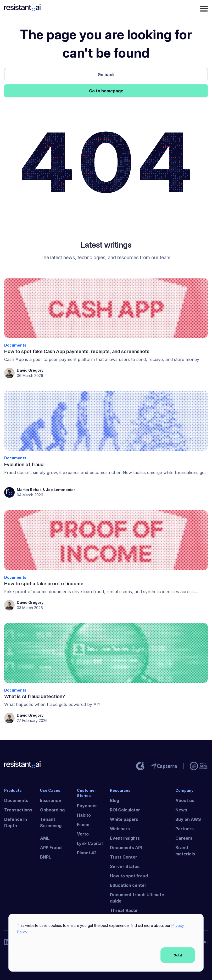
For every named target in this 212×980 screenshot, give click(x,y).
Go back (106, 75)
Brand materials (185, 851)
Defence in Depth (16, 822)
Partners (185, 829)
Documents (16, 800)
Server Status (125, 866)
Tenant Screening (51, 822)
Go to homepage (106, 91)
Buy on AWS (188, 819)
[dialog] (106, 943)
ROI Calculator (125, 810)
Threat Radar (124, 910)
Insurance (51, 800)
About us (185, 800)
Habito (84, 815)
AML (45, 838)
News (181, 810)
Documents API (126, 848)
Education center (128, 885)
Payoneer (87, 806)
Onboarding (52, 810)
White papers (124, 819)
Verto (83, 834)
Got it (178, 955)
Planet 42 (87, 853)
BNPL (46, 857)
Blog (115, 800)
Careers (184, 838)
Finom (83, 825)
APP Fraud (51, 848)
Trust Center (124, 857)
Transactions (18, 810)
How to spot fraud (129, 876)
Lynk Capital (90, 843)
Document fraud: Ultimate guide (137, 898)
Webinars (120, 829)
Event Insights (125, 838)
